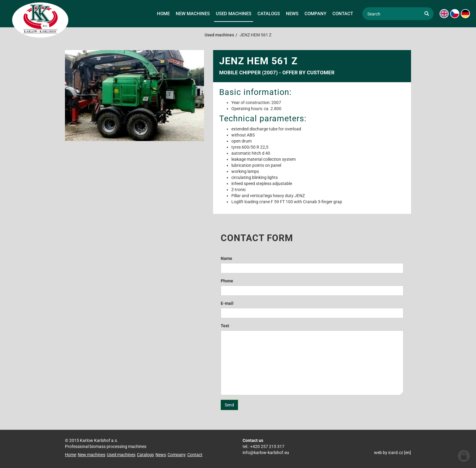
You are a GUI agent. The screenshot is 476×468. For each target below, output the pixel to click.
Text (225, 326)
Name (226, 258)
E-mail (227, 303)
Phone (227, 281)
